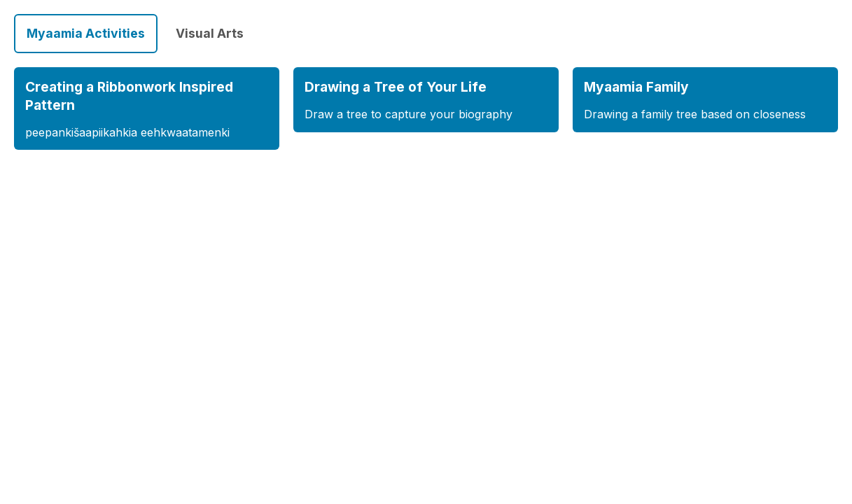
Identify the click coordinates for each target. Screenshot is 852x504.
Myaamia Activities (86, 33)
